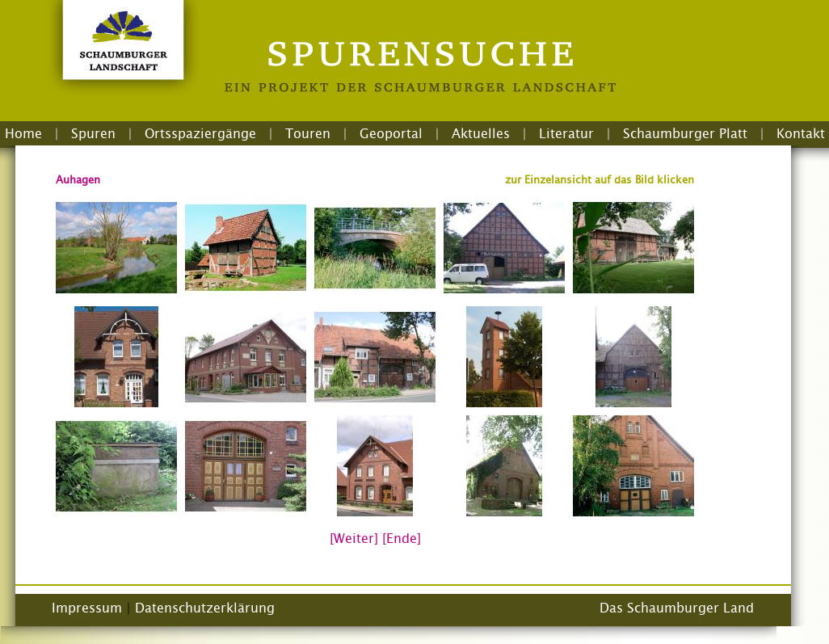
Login (423, 153)
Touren (308, 133)
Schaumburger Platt (685, 133)
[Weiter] (354, 538)
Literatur (566, 133)
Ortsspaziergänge (200, 133)
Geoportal (391, 133)
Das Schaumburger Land (677, 608)
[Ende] (402, 538)
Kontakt (801, 133)
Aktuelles (481, 133)
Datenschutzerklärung (205, 608)
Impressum (87, 608)
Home (23, 133)
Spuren (93, 133)
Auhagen (78, 179)
